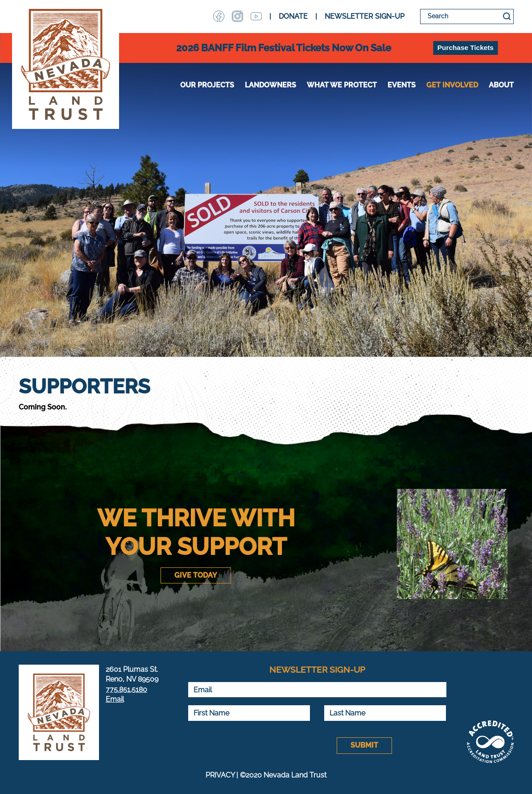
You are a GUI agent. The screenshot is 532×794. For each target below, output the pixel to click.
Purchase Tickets (466, 48)
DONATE (293, 16)
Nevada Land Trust (66, 64)
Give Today (196, 575)
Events (402, 85)
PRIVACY (220, 775)
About (501, 85)
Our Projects (207, 85)
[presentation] (256, 746)
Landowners (270, 85)
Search (507, 17)
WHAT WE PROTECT (342, 85)
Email (115, 699)
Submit (364, 745)
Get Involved (452, 85)
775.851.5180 (126, 689)
